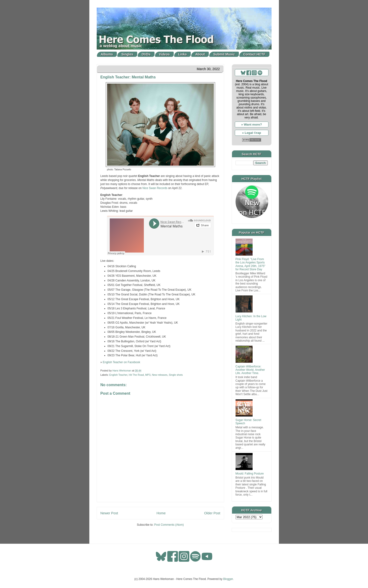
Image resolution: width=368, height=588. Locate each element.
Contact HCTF (254, 54)
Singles (127, 54)
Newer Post (109, 513)
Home (161, 513)
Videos (164, 54)
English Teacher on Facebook (122, 362)
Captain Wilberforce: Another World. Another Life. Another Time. (250, 370)
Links (183, 54)
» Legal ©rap (251, 133)
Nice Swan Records (155, 188)
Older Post (212, 513)
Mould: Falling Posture (250, 474)
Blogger (228, 579)
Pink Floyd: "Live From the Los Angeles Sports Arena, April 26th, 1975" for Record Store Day (250, 264)
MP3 (148, 375)
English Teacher (118, 375)
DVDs (146, 54)
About (200, 54)
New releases (160, 375)
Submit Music (224, 54)
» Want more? (252, 124)
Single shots (176, 375)
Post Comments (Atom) (169, 525)
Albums (107, 54)
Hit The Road (136, 375)
